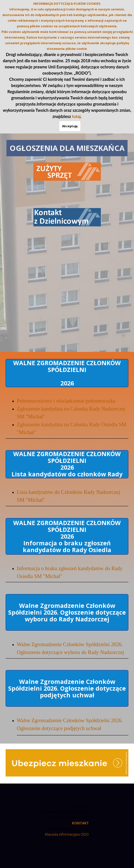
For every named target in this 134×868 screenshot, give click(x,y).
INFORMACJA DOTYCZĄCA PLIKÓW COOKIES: (67, 4)
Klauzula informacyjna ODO (67, 834)
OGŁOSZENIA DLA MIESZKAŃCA (67, 148)
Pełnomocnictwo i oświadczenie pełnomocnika (66, 401)
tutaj (76, 116)
